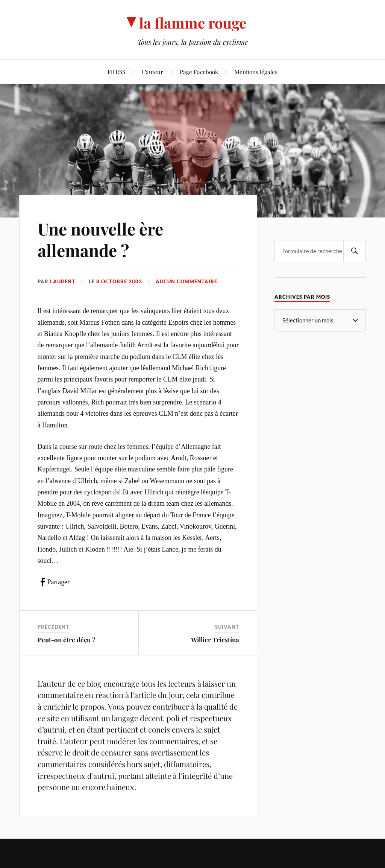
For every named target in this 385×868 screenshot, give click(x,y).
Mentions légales (256, 72)
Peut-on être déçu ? (67, 640)
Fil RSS (116, 72)
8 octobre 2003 (119, 281)
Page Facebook (199, 72)
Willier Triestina (215, 640)
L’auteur (152, 72)
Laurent (63, 281)
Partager (58, 582)
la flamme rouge (193, 23)
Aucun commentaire (186, 281)
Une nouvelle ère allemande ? (100, 239)
